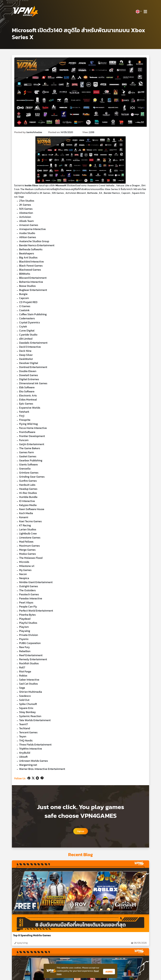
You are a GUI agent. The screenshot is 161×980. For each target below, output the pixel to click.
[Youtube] (37, 778)
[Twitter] (33, 778)
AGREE (109, 972)
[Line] (41, 778)
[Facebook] (29, 778)
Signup (80, 831)
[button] (139, 12)
